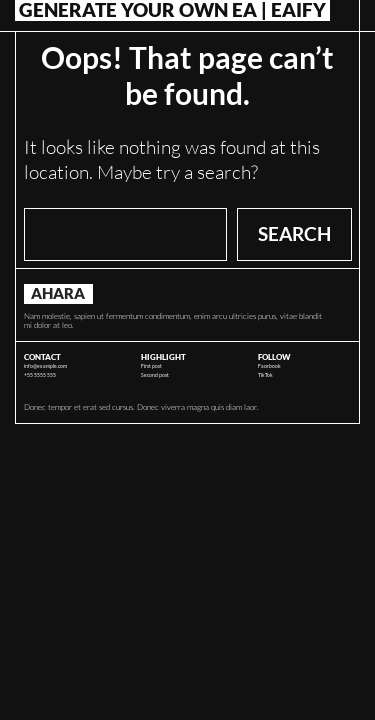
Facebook (269, 366)
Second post (155, 375)
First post (151, 366)
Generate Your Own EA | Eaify (172, 10)
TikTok (265, 375)
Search (294, 233)
